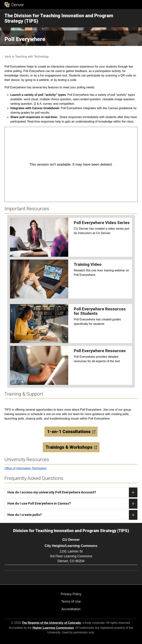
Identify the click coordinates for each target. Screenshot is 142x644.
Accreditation (71, 609)
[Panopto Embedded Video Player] (71, 164)
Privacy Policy (71, 594)
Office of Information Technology (26, 468)
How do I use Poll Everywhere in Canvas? (72, 504)
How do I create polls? (72, 515)
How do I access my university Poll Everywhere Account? (72, 493)
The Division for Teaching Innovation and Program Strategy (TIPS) (59, 18)
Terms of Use (71, 601)
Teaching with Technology (32, 57)
